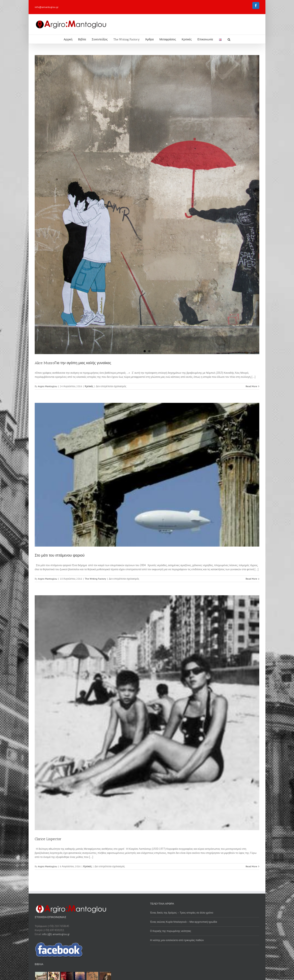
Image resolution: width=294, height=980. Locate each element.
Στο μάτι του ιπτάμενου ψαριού (60, 555)
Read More (251, 386)
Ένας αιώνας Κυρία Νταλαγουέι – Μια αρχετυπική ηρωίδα (184, 922)
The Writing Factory (95, 579)
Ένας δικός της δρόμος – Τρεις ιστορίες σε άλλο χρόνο (182, 913)
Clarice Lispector (48, 839)
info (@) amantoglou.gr (56, 934)
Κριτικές (89, 386)
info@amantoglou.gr (47, 7)
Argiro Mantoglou (48, 386)
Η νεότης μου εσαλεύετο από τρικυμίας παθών (177, 940)
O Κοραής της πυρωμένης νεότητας (171, 931)
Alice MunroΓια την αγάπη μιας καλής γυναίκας (73, 363)
